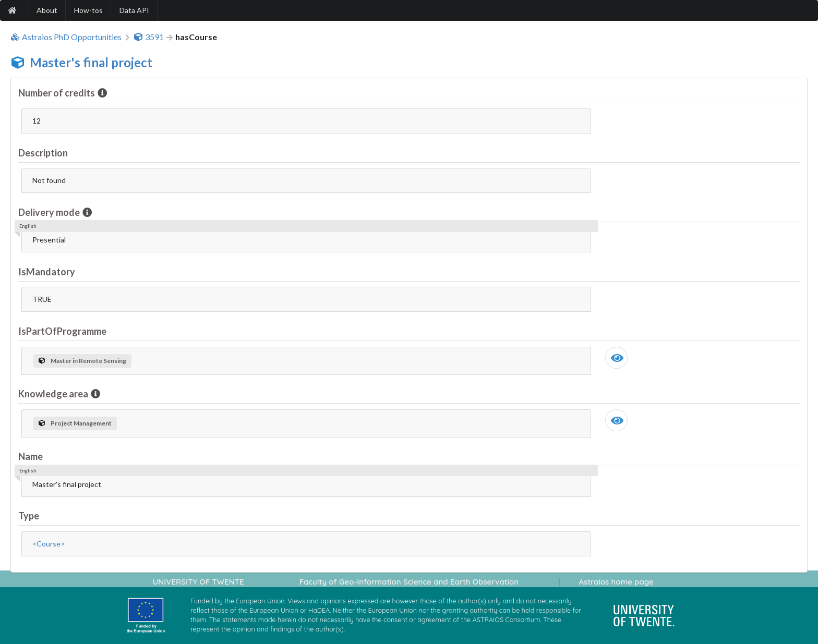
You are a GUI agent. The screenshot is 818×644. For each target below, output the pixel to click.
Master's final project (91, 62)
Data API (134, 10)
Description (43, 153)
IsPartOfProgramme (62, 331)
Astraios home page (616, 582)
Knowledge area (54, 394)
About (47, 10)
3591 (149, 37)
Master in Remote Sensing (82, 361)
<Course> (49, 544)
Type (29, 516)
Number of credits (57, 93)
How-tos (88, 10)
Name (31, 456)
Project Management (75, 423)
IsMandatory (47, 272)
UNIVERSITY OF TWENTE (199, 582)
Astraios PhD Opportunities (66, 37)
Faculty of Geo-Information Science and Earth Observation (409, 582)
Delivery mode (50, 212)
